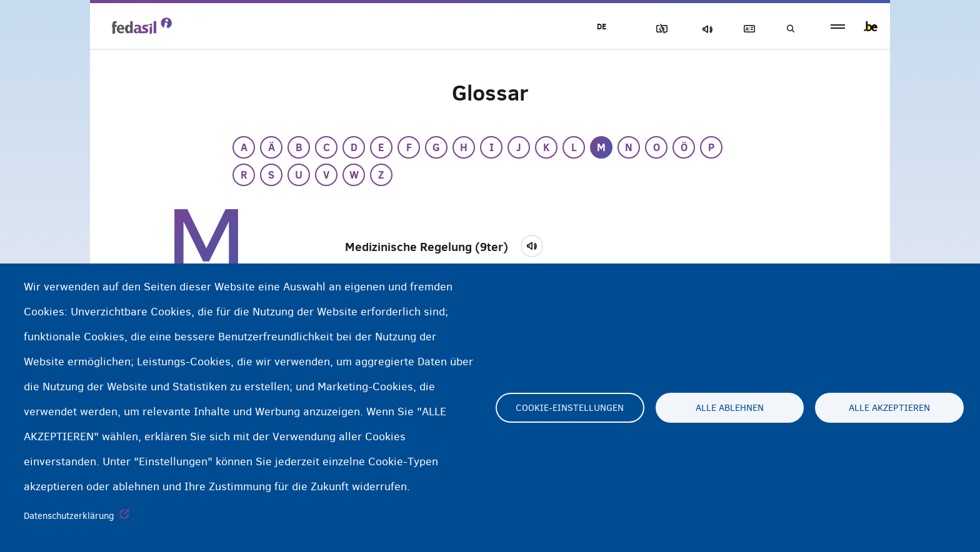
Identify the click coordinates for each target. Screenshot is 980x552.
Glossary (747, 29)
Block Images (659, 29)
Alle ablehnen (730, 408)
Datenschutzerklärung (69, 516)
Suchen (790, 29)
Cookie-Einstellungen (570, 408)
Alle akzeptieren (889, 408)
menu (838, 27)
